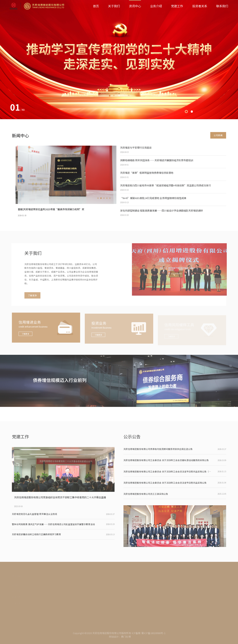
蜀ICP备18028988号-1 (153, 635)
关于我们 (114, 6)
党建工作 (177, 6)
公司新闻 (218, 135)
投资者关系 (200, 6)
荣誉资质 (16, 598)
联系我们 (222, 6)
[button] (186, 112)
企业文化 (16, 604)
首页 (96, 6)
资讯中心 (135, 6)
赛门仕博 (126, 639)
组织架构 (16, 592)
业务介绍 (156, 6)
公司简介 (16, 586)
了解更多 (31, 295)
